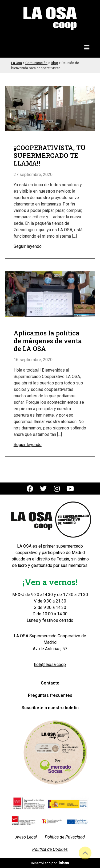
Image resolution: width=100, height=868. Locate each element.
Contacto (50, 683)
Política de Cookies (50, 849)
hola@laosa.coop (50, 665)
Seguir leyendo (28, 246)
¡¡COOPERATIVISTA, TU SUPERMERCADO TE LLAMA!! (50, 155)
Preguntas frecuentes (50, 695)
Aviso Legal (26, 837)
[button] (87, 48)
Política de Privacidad (65, 837)
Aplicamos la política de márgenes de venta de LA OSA (48, 341)
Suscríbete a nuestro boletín (50, 708)
